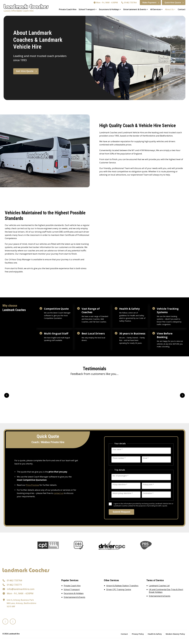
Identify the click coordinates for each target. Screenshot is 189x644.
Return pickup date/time (123, 493)
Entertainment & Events (135, 9)
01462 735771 (14, 585)
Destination (148, 493)
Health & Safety (155, 634)
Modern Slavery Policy (175, 634)
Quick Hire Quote (173, 3)
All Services (156, 9)
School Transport (87, 9)
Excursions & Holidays (109, 9)
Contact (182, 9)
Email (146, 458)
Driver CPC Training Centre (119, 589)
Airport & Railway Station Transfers (122, 586)
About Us (169, 9)
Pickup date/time (120, 484)
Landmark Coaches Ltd (159, 586)
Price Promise (33, 485)
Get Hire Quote (25, 71)
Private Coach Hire (68, 9)
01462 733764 (129, 3)
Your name (118, 449)
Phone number (119, 458)
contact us (59, 493)
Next (182, 395)
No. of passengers (120, 476)
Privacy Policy (138, 634)
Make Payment (149, 3)
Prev (7, 395)
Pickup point (148, 484)
